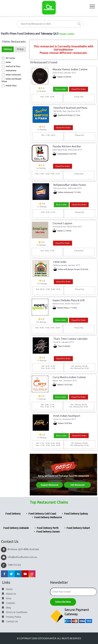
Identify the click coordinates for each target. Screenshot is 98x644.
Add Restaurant (77, 485)
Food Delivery (13, 514)
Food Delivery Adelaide (16, 528)
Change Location (67, 34)
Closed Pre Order (79, 89)
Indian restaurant (13, 75)
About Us (9, 594)
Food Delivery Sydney (76, 514)
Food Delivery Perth (48, 528)
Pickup (20, 49)
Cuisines (9, 603)
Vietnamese (11, 71)
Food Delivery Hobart (78, 528)
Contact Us (10, 622)
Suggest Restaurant (49, 485)
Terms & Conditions (15, 612)
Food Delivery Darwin (48, 532)
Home (7, 589)
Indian (8, 62)
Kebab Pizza (11, 86)
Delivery (8, 49)
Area (7, 598)
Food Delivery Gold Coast (42, 514)
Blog (6, 608)
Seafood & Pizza (13, 66)
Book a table (61, 89)
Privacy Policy (11, 617)
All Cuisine (10, 58)
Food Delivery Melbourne (48, 517)
